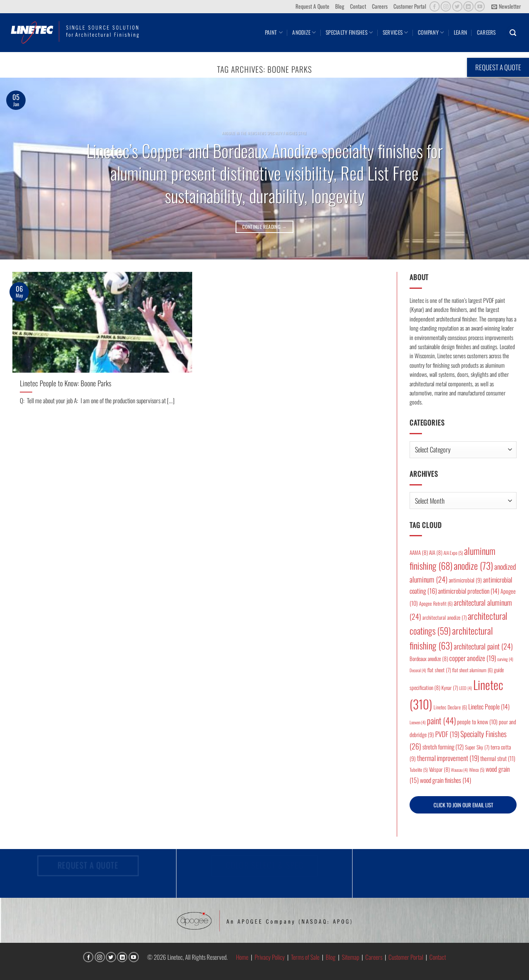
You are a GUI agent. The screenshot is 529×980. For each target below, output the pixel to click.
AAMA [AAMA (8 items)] (419, 552)
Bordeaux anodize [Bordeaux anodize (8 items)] (429, 659)
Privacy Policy (270, 957)
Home (242, 957)
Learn (460, 32)
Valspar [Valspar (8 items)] (439, 769)
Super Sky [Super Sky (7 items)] (477, 747)
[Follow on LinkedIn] (468, 6)
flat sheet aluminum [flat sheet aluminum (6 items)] (472, 670)
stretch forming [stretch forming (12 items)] (443, 747)
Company (431, 32)
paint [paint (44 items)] (441, 720)
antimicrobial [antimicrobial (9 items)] (465, 580)
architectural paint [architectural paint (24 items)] (483, 646)
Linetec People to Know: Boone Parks (66, 383)
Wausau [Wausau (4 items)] (459, 770)
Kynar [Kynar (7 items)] (450, 688)
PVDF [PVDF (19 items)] (447, 734)
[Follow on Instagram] (446, 6)
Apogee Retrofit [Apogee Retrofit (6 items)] (436, 603)
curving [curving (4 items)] (505, 659)
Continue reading (264, 227)
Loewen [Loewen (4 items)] (418, 722)
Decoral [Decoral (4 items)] (418, 670)
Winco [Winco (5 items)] (477, 769)
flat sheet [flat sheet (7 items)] (439, 670)
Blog (340, 6)
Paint (274, 32)
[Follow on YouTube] (480, 6)
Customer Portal (410, 6)
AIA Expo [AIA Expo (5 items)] (453, 553)
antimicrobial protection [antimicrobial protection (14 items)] (469, 591)
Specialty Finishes (349, 32)
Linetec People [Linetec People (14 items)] (489, 706)
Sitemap (350, 957)
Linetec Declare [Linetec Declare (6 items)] (450, 707)
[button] (506, 7)
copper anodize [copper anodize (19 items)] (473, 658)
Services (396, 32)
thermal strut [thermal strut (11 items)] (498, 758)
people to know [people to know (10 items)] (477, 722)
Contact (358, 6)
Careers (380, 6)
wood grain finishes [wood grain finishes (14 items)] (446, 780)
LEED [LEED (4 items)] (466, 688)
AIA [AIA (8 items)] (436, 552)
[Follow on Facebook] (435, 6)
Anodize (304, 32)
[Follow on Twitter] (457, 6)
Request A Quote (312, 6)
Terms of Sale (305, 957)
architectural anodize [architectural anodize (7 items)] (444, 617)
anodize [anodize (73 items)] (473, 566)
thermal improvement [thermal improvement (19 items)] (448, 758)
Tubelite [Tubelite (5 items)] (419, 769)
